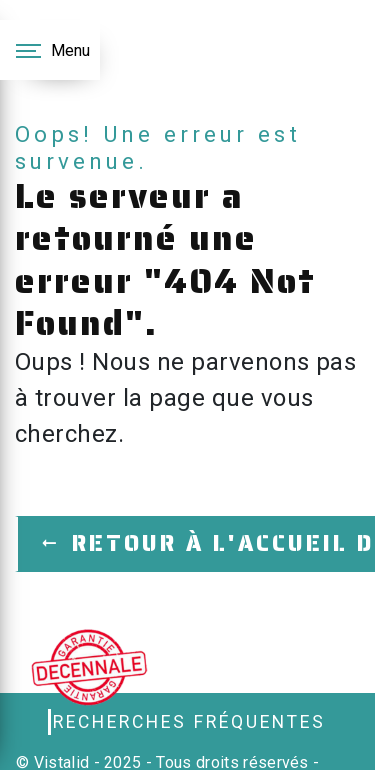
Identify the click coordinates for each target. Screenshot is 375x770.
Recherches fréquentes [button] (189, 722)
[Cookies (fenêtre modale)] (6, 758)
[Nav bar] (50, 50)
